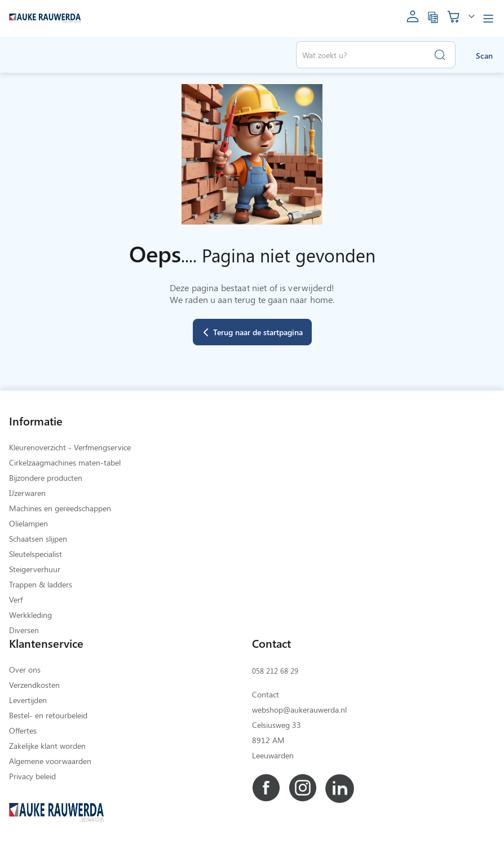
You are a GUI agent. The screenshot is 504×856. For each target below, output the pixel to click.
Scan (484, 56)
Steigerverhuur (35, 569)
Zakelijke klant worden (47, 746)
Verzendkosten (34, 685)
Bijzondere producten (46, 478)
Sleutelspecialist (36, 554)
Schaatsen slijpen (38, 539)
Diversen (24, 630)
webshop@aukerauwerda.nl (299, 710)
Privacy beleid (32, 776)
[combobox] (376, 55)
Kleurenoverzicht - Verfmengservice (70, 447)
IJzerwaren (27, 493)
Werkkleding (30, 615)
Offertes (23, 730)
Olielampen (28, 523)
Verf (16, 600)
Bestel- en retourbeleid (48, 715)
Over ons (25, 670)
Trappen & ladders (41, 584)
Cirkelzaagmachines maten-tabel (65, 462)
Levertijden (28, 700)
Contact (266, 694)
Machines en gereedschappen (60, 508)
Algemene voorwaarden (50, 761)
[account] (413, 20)
